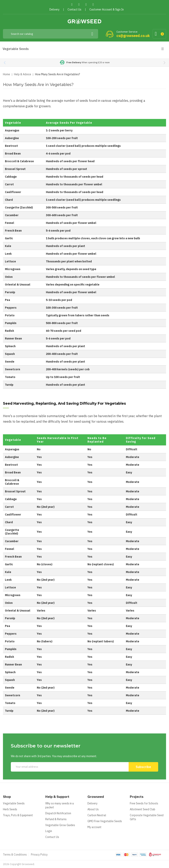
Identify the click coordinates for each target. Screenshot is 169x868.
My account (94, 827)
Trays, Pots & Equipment (18, 815)
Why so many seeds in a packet (60, 805)
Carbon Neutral (97, 815)
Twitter (79, 4)
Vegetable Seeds (14, 803)
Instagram (93, 4)
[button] (164, 63)
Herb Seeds (10, 809)
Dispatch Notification (58, 813)
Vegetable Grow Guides (60, 825)
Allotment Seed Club (143, 809)
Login (49, 831)
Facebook (72, 4)
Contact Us (52, 837)
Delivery (92, 803)
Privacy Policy (39, 855)
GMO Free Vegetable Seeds (105, 821)
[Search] (51, 34)
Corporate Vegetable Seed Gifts (147, 817)
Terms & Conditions (15, 855)
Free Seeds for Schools (144, 803)
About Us (93, 809)
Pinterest (86, 4)
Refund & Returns (56, 819)
